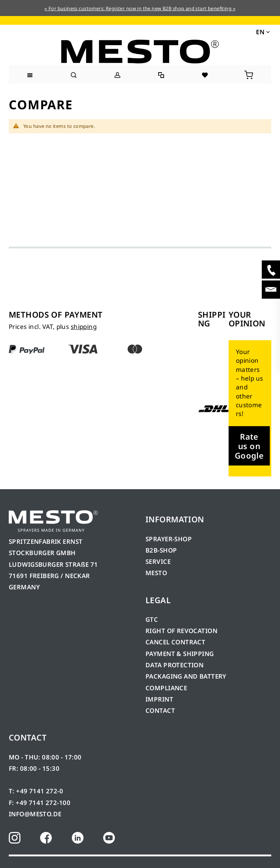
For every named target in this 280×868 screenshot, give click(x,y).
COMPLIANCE (166, 688)
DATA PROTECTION (174, 665)
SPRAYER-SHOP (169, 539)
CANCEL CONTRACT (175, 642)
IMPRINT (159, 699)
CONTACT (160, 710)
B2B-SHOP (161, 550)
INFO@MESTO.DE (35, 814)
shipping (84, 327)
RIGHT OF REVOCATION (181, 631)
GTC (152, 619)
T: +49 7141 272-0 (36, 791)
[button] (262, 31)
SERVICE (158, 561)
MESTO (156, 573)
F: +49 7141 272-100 (40, 803)
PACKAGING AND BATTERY (187, 676)
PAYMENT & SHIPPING (180, 654)
